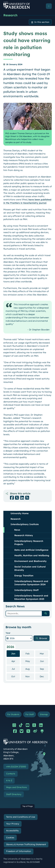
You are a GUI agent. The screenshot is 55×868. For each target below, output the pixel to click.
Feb (30, 654)
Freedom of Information (19, 851)
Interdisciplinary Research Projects (29, 543)
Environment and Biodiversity (30, 561)
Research (10, 15)
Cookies (10, 838)
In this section (42, 22)
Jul (16, 669)
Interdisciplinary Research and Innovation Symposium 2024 (31, 583)
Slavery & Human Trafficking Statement (26, 844)
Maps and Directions (16, 787)
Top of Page (28, 806)
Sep (44, 669)
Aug (30, 669)
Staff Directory (14, 794)
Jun (44, 661)
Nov (30, 676)
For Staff (30, 714)
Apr (16, 661)
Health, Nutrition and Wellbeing (32, 555)
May (30, 661)
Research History (24, 535)
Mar (44, 654)
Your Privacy (13, 824)
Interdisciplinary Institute (25, 524)
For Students (13, 714)
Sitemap (44, 714)
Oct (16, 676)
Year (8, 633)
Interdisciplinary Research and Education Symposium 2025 (31, 597)
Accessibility (12, 831)
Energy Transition (24, 576)
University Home (20, 513)
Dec (44, 676)
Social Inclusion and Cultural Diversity (30, 568)
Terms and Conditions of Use (21, 817)
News (17, 530)
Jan (13, 654)
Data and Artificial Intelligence (31, 550)
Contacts (11, 774)
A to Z (9, 780)
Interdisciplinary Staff (26, 590)
